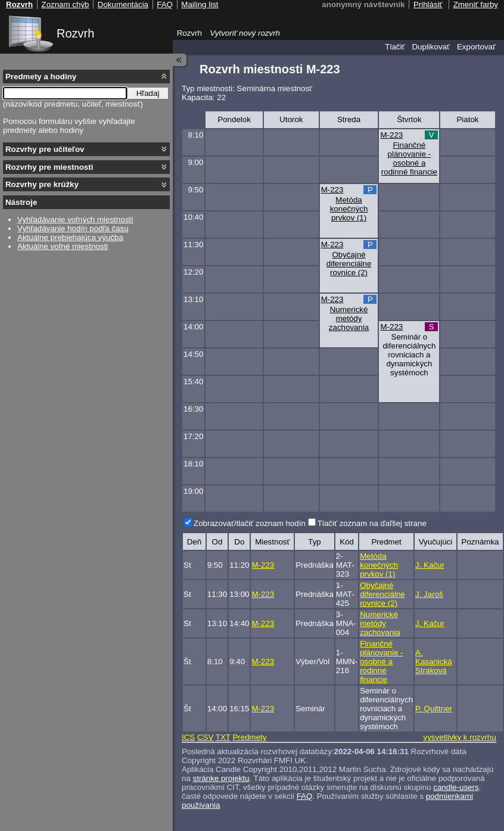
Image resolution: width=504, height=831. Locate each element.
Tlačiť (395, 47)
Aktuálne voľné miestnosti (63, 246)
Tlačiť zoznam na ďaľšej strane (372, 523)
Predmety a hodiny (41, 77)
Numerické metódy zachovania (349, 318)
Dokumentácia (123, 4)
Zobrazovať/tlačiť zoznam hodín (250, 523)
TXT (223, 737)
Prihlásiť (428, 4)
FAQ (305, 796)
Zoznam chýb (65, 4)
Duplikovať (431, 47)
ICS (188, 737)
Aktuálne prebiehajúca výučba (70, 237)
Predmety (249, 737)
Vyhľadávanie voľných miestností (75, 220)
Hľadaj (148, 93)
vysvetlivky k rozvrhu (459, 737)
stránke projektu (221, 778)
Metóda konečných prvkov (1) (349, 209)
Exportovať (476, 47)
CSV (205, 737)
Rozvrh (75, 33)
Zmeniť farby (476, 4)
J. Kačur (430, 565)
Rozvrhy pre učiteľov (45, 149)
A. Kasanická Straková (434, 662)
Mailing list (200, 4)
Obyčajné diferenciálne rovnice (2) (349, 264)
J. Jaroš (429, 594)
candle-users (456, 787)
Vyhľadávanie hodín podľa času (73, 228)
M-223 (391, 135)
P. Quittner (434, 709)
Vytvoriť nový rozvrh (245, 33)
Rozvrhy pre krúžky (42, 184)
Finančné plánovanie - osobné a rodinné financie (409, 158)
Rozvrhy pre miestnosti (49, 167)
